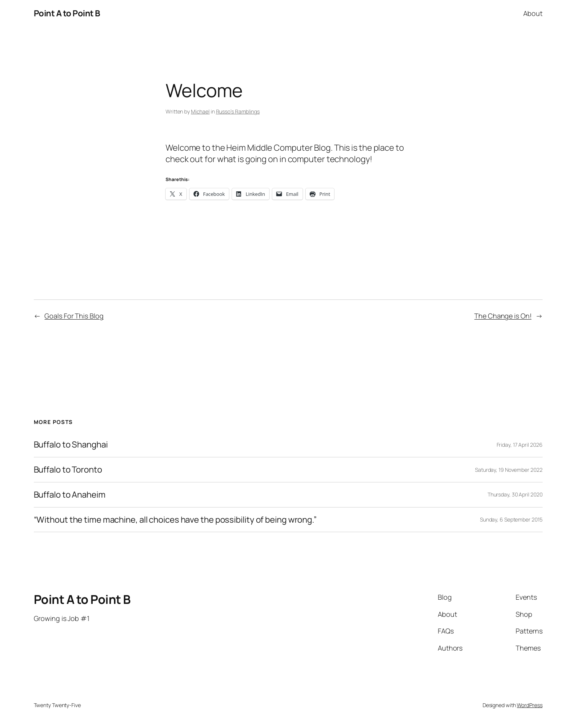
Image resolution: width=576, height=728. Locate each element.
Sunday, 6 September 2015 (511, 519)
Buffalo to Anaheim (70, 495)
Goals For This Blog (74, 316)
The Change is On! (503, 316)
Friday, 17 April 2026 (520, 445)
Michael (200, 111)
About (533, 13)
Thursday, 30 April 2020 (515, 494)
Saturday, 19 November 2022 (509, 470)
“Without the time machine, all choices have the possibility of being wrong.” (175, 520)
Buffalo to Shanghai (71, 445)
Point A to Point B (67, 13)
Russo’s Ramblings (238, 111)
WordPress (529, 705)
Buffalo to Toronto (68, 470)
